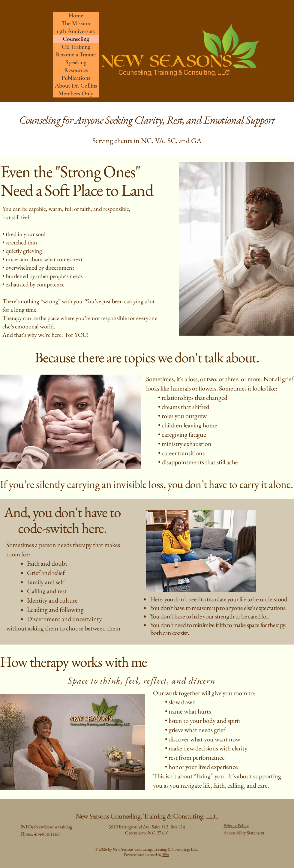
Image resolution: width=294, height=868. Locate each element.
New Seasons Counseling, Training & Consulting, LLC (147, 816)
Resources (76, 70)
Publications (76, 78)
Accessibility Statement (244, 833)
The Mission (76, 23)
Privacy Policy (236, 826)
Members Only (76, 94)
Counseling (76, 39)
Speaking (76, 62)
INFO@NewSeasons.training (46, 827)
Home (76, 16)
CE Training (76, 47)
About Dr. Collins (76, 86)
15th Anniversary (76, 31)
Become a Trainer (76, 55)
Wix (166, 855)
